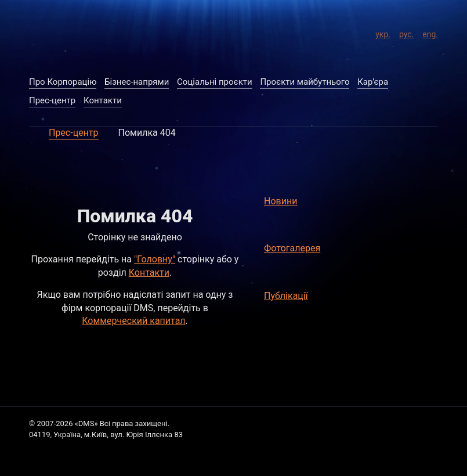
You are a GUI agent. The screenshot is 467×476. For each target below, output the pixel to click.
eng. (430, 33)
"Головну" (155, 259)
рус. (406, 33)
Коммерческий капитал (133, 321)
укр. (383, 33)
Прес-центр (74, 133)
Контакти (149, 273)
